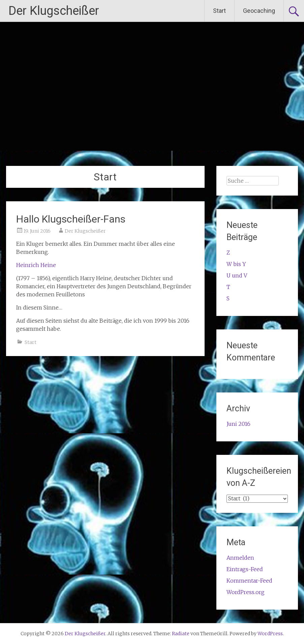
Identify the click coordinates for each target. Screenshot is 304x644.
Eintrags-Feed (245, 569)
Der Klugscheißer (54, 11)
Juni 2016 (238, 424)
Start (219, 11)
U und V (237, 275)
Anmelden (240, 558)
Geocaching (259, 11)
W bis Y (236, 264)
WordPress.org (246, 592)
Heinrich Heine (36, 265)
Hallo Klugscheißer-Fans (71, 219)
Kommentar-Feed (249, 581)
